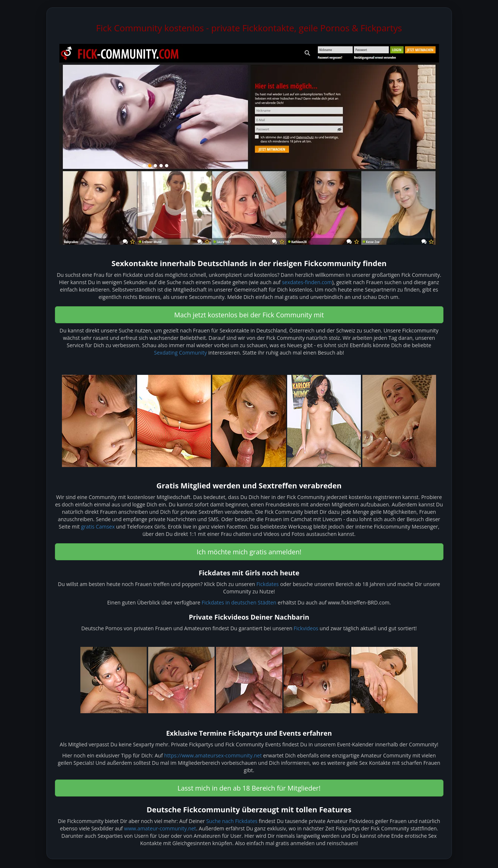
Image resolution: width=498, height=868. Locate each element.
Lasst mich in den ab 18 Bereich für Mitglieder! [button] (249, 788)
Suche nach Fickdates (232, 821)
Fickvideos (306, 628)
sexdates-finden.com (307, 282)
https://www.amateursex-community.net (213, 755)
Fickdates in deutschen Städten (239, 602)
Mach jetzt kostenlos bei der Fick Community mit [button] (249, 315)
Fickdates (268, 584)
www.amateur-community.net (160, 828)
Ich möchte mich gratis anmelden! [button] (249, 552)
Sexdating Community (180, 353)
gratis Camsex (98, 527)
